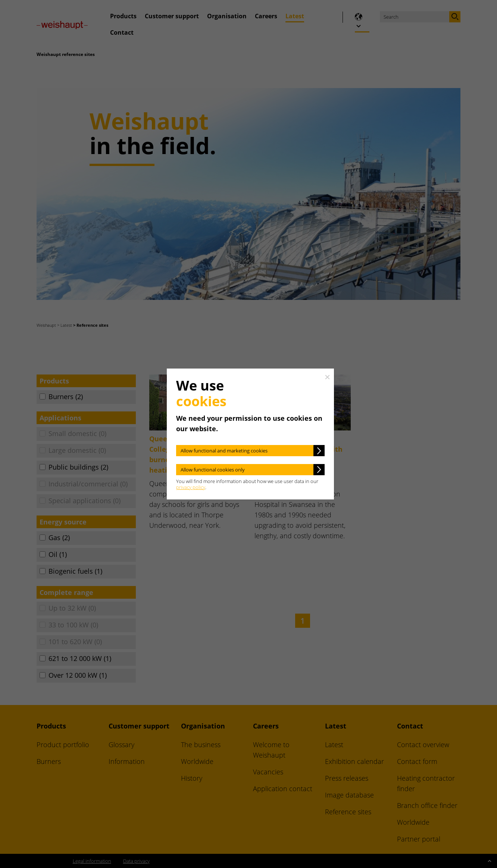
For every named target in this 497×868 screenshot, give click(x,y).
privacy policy (191, 487)
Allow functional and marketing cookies (224, 451)
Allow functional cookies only (213, 470)
